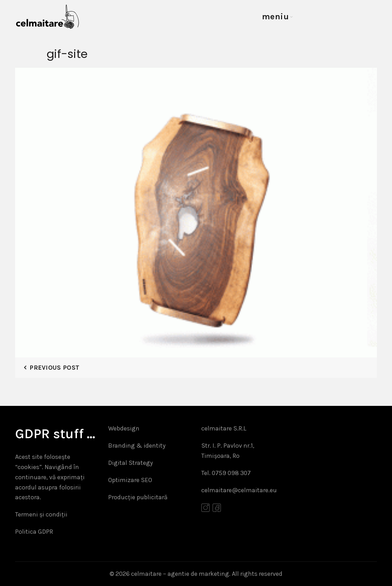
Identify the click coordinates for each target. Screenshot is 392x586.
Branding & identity (137, 446)
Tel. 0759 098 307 (226, 473)
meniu (276, 17)
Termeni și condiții (41, 514)
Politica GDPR (34, 532)
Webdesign (124, 428)
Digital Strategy (130, 463)
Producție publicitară (138, 497)
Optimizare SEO (130, 480)
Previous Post (54, 368)
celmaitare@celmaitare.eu (239, 490)
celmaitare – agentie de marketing (180, 574)
